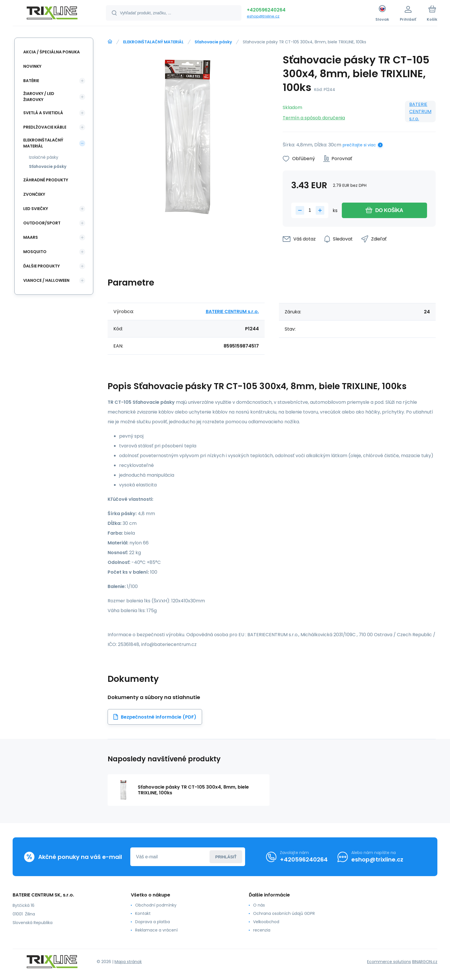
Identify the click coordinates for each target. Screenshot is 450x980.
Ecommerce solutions (389, 962)
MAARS (31, 237)
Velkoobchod (266, 922)
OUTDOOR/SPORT (42, 223)
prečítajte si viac (359, 145)
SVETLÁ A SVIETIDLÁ (43, 113)
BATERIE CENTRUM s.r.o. (420, 111)
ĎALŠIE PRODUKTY (41, 266)
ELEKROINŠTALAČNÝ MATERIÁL (153, 42)
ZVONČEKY (34, 194)
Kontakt (143, 913)
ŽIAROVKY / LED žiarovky (39, 97)
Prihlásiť (226, 857)
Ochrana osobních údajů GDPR (284, 913)
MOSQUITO (35, 252)
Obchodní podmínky (156, 905)
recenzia (262, 930)
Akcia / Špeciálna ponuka (52, 52)
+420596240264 (266, 10)
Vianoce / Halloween (46, 280)
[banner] (52, 14)
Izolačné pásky (44, 157)
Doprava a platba (153, 922)
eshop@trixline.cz (263, 16)
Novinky (32, 66)
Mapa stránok (128, 962)
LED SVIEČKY (36, 209)
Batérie (31, 81)
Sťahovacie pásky (213, 42)
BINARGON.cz (425, 962)
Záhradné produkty (46, 180)
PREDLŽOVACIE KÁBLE (45, 127)
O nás (259, 905)
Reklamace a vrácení (156, 930)
